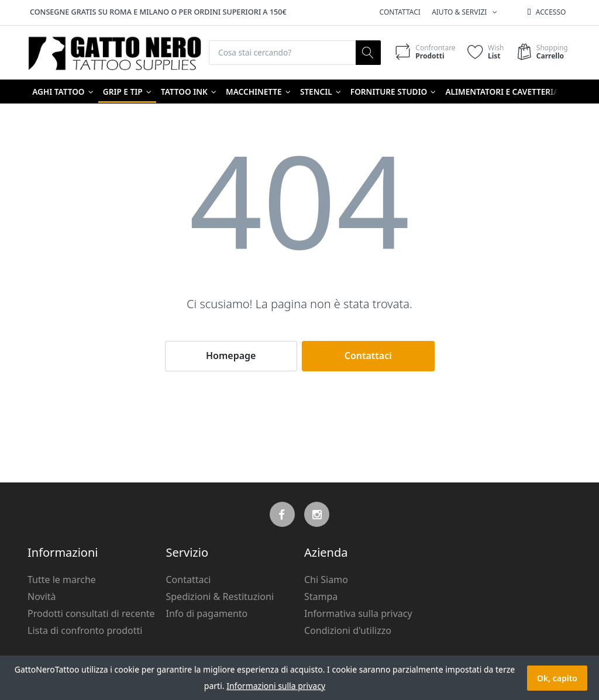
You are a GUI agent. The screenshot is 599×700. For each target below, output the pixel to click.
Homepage (231, 356)
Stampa (321, 597)
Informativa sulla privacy (358, 613)
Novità (42, 597)
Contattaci (400, 12)
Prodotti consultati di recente (91, 613)
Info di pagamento (207, 613)
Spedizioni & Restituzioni (220, 597)
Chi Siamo (326, 580)
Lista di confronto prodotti (85, 630)
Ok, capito (557, 678)
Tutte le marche (62, 580)
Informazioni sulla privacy (276, 686)
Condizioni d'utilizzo (348, 630)
